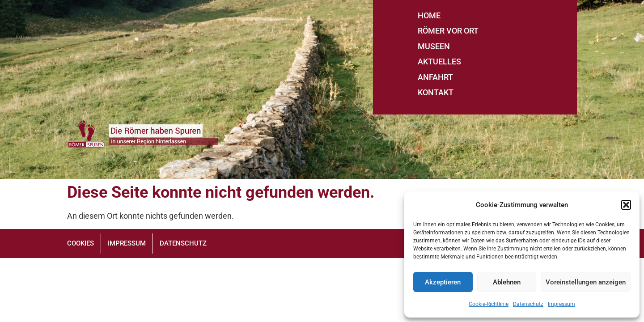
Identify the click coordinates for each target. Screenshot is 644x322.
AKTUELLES (439, 61)
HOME (429, 15)
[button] (626, 205)
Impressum (561, 304)
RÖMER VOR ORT (448, 31)
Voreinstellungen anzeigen (586, 282)
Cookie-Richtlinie (489, 304)
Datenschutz (528, 304)
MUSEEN (434, 46)
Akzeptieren (443, 282)
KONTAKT (436, 92)
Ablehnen (507, 282)
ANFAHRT (435, 77)
